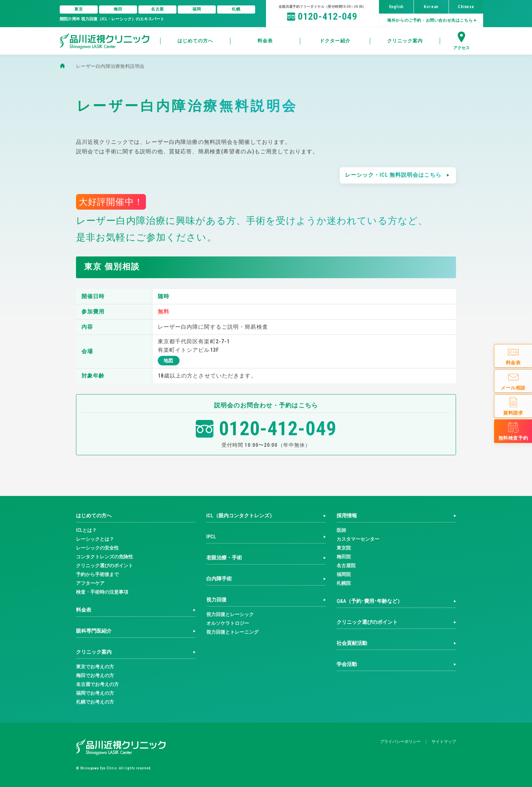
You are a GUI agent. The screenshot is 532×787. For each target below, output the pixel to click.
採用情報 (347, 516)
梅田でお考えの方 (95, 675)
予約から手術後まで (97, 574)
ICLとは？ (86, 530)
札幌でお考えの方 (95, 702)
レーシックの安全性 (97, 548)
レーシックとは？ (95, 539)
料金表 (84, 610)
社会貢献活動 (352, 643)
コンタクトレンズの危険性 (104, 557)
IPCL (211, 537)
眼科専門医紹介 (94, 631)
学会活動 (347, 664)
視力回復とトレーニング (232, 632)
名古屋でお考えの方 (97, 684)
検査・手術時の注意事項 (102, 592)
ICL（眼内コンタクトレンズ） (240, 516)
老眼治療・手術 (224, 558)
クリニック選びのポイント (104, 565)
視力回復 (216, 600)
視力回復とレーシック (230, 614)
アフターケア (90, 583)
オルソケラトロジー (228, 623)
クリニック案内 (94, 652)
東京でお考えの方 (95, 667)
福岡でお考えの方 (95, 693)
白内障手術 (219, 579)
